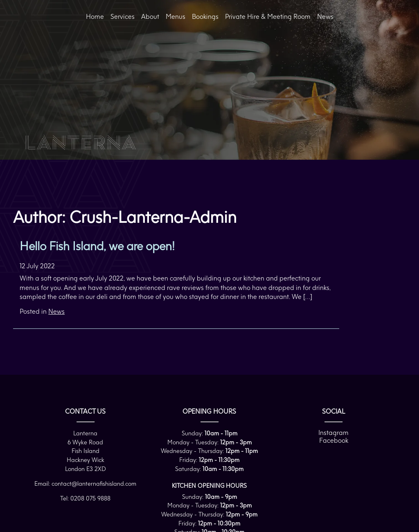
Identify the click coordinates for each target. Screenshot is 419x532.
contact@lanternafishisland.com (94, 483)
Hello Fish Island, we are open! (97, 246)
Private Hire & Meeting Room (268, 16)
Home (95, 16)
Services (123, 16)
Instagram (333, 432)
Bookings (205, 16)
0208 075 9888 (90, 498)
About (150, 16)
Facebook (334, 440)
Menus (176, 16)
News (325, 16)
